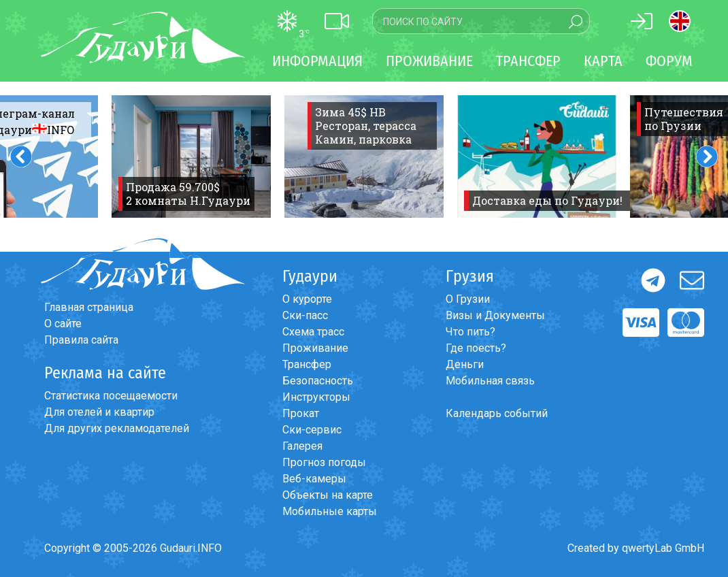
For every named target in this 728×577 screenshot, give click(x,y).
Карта (603, 61)
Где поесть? (476, 348)
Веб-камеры (314, 479)
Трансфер (307, 364)
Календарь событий (497, 413)
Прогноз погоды (324, 462)
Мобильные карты (330, 511)
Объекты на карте (328, 495)
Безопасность (318, 381)
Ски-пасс (305, 315)
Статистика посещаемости (111, 396)
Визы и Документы (495, 315)
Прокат (301, 413)
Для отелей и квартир (99, 412)
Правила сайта (81, 340)
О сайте (63, 324)
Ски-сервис (312, 430)
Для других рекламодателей (117, 428)
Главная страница (89, 307)
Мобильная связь (490, 381)
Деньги (465, 364)
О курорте (307, 299)
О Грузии (468, 299)
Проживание (315, 348)
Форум (669, 61)
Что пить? (470, 332)
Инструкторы (316, 397)
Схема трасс (313, 332)
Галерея (302, 446)
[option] (191, 156)
